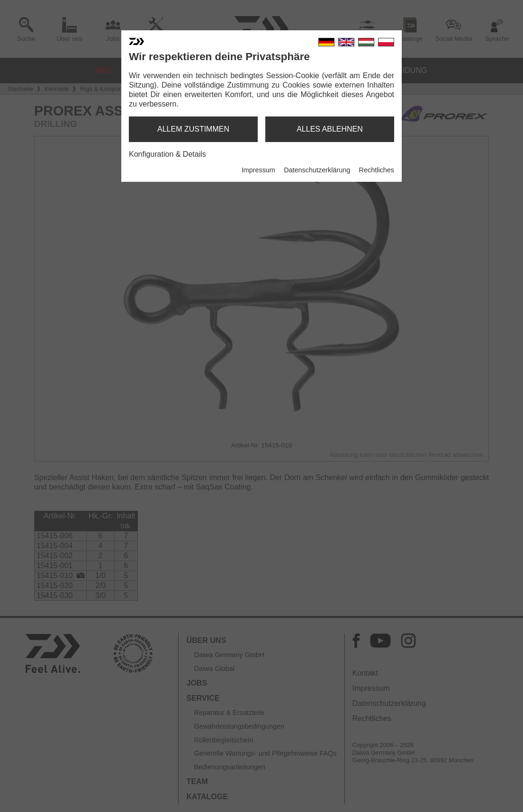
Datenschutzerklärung (317, 170)
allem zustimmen (193, 129)
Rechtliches (377, 170)
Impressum (258, 170)
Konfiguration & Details (167, 154)
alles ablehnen (330, 129)
